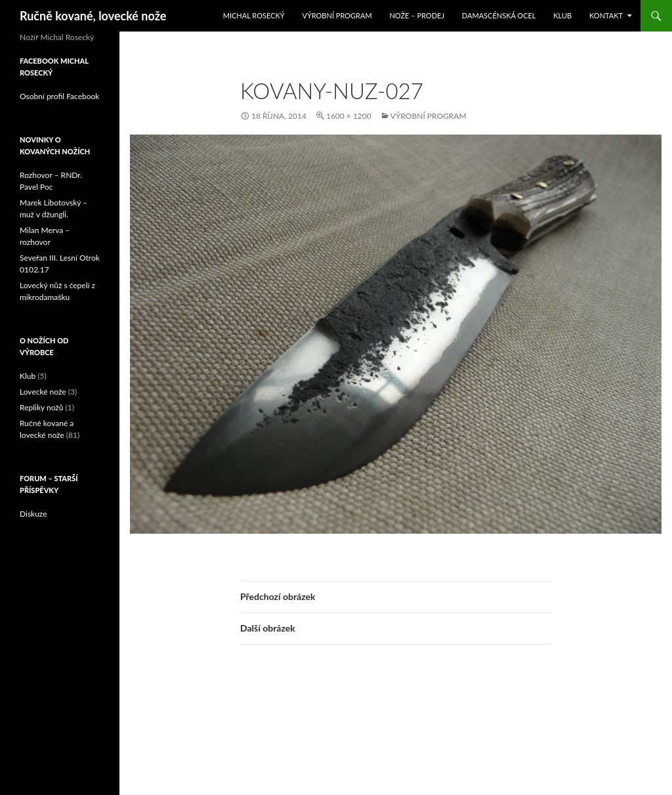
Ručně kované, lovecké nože (93, 16)
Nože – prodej (417, 15)
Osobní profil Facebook (59, 96)
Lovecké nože (43, 392)
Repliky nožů (41, 407)
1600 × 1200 (349, 116)
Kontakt (606, 15)
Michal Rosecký (254, 15)
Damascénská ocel (499, 15)
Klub (562, 15)
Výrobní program (337, 15)
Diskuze (33, 514)
